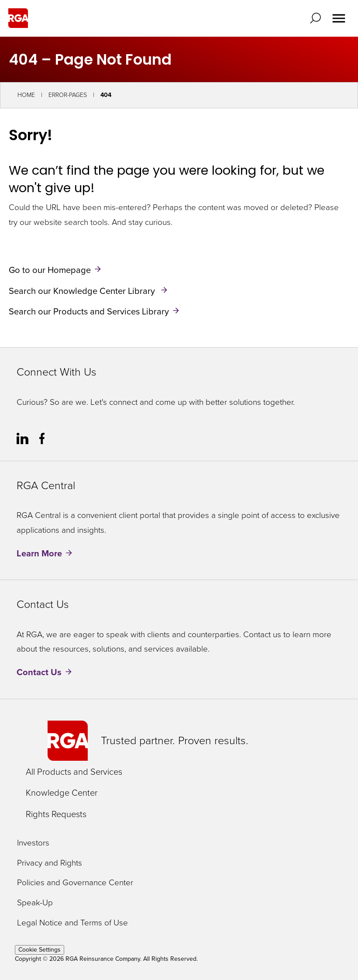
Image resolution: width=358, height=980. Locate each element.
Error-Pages (68, 95)
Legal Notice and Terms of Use (72, 923)
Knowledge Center (62, 793)
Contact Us (39, 672)
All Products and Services (74, 772)
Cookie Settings (40, 950)
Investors (33, 843)
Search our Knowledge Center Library (83, 290)
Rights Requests (56, 814)
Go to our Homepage (50, 270)
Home (26, 95)
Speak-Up (35, 903)
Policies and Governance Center (75, 883)
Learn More (39, 553)
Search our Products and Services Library (89, 311)
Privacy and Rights (50, 863)
